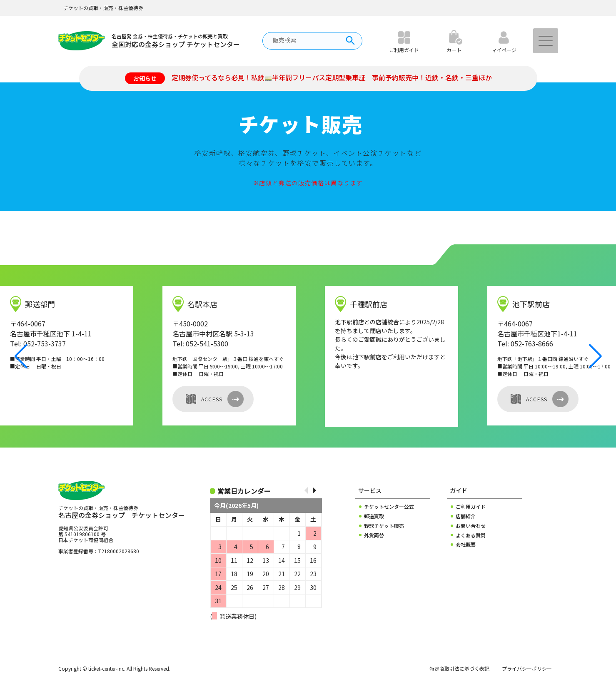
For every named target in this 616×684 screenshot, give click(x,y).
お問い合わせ (471, 526)
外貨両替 (374, 535)
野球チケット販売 (384, 526)
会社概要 (466, 545)
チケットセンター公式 (389, 507)
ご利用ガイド (471, 507)
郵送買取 (374, 516)
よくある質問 (471, 535)
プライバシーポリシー (527, 669)
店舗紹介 (466, 516)
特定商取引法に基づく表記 (459, 669)
